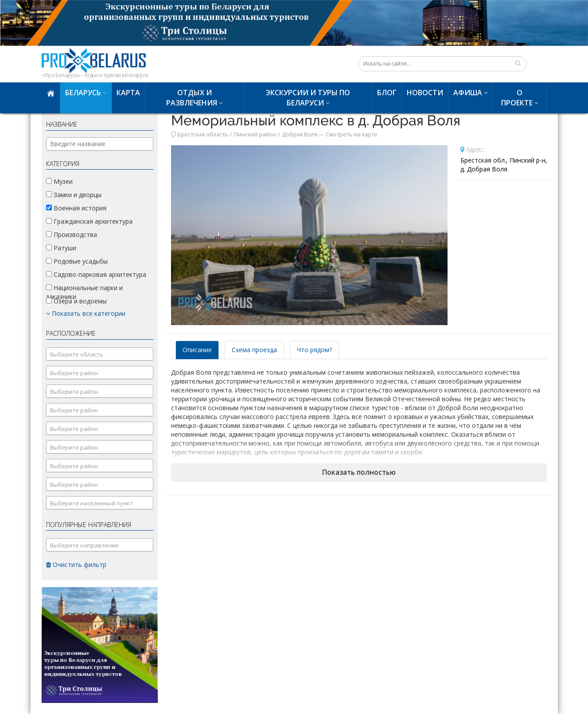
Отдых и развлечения (192, 98)
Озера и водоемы (76, 301)
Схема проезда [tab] (254, 350)
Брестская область (203, 134)
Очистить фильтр (76, 565)
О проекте (517, 98)
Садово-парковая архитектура (96, 274)
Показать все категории (86, 313)
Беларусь (83, 93)
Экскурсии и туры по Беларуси (308, 98)
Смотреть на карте (352, 134)
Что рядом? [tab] (314, 350)
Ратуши (61, 248)
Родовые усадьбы (77, 261)
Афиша (468, 93)
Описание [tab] (197, 350)
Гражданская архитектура (89, 221)
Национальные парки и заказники (84, 292)
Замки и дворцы (74, 195)
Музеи (59, 181)
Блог (387, 93)
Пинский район (255, 134)
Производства (72, 235)
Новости (425, 93)
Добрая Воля (300, 134)
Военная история (76, 208)
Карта (128, 93)
